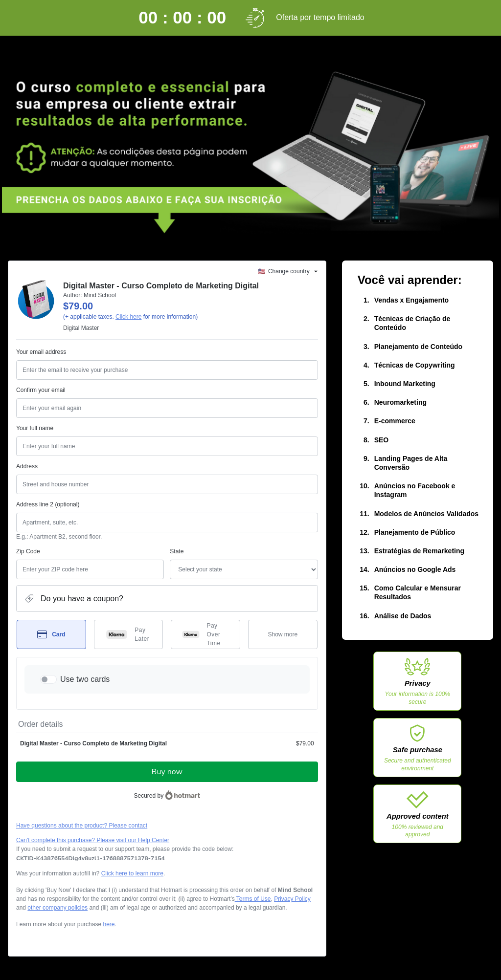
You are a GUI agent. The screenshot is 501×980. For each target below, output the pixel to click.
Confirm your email (41, 390)
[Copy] (91, 858)
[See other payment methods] (283, 634)
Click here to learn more (132, 873)
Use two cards (85, 679)
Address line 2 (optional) (48, 504)
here (109, 924)
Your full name (35, 428)
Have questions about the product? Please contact (82, 826)
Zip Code (28, 551)
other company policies (57, 908)
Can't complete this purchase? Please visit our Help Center (93, 840)
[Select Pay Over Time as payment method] (205, 634)
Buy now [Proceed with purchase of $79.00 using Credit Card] (167, 772)
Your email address (41, 352)
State (177, 551)
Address (27, 466)
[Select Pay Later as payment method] (129, 634)
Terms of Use (253, 899)
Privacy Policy (292, 899)
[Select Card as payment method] (51, 634)
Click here (128, 317)
